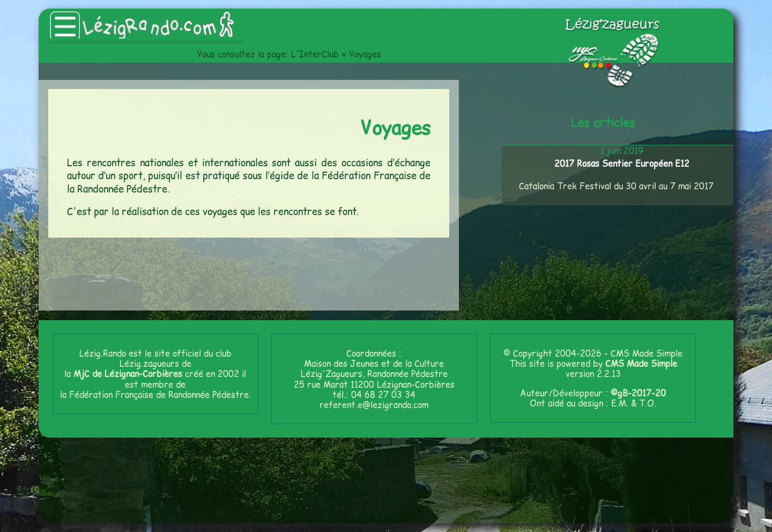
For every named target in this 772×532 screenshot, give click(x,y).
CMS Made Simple (641, 363)
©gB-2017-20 (638, 393)
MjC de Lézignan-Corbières (128, 374)
